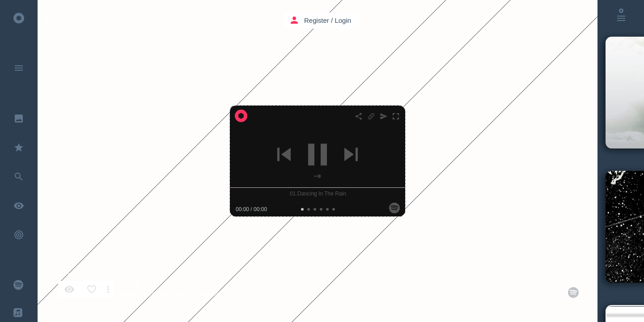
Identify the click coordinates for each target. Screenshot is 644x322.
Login (343, 20)
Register (317, 20)
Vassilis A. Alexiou (169, 294)
